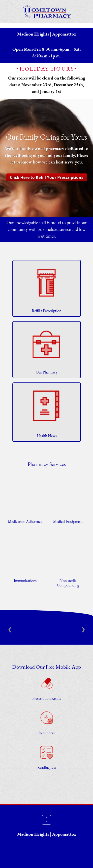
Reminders (46, 733)
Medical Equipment (68, 522)
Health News (47, 436)
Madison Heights (33, 34)
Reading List (47, 768)
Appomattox (64, 34)
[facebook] (46, 820)
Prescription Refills (46, 699)
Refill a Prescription (46, 311)
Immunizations (25, 581)
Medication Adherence (25, 522)
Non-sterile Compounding (68, 583)
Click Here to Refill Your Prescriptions (47, 177)
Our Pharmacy (47, 372)
